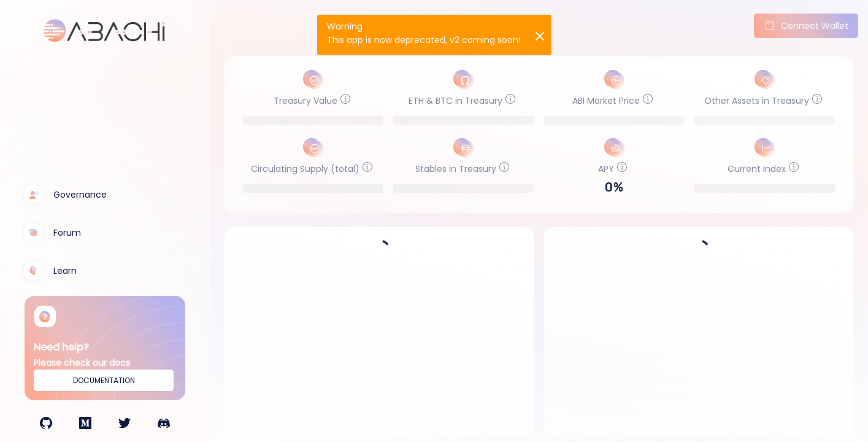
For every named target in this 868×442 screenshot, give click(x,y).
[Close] (539, 35)
